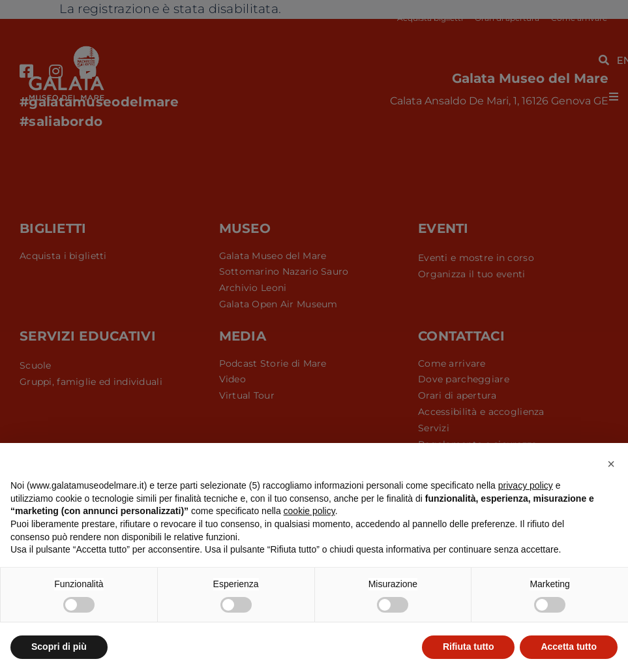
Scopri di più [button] (59, 647)
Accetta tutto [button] (569, 647)
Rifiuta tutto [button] (469, 647)
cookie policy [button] (309, 511)
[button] (611, 464)
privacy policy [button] (526, 485)
